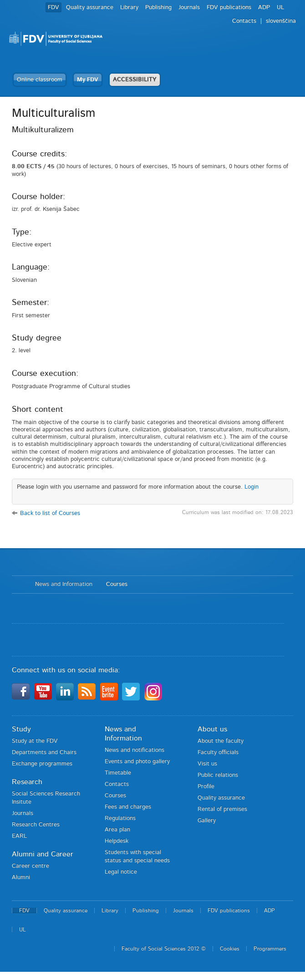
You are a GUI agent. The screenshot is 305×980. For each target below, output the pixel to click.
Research (27, 782)
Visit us (207, 764)
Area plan (117, 830)
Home (19, 585)
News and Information (64, 584)
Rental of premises (222, 809)
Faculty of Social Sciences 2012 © (164, 949)
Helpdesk (117, 841)
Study (21, 729)
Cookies (230, 949)
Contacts (244, 21)
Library (129, 7)
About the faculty (221, 741)
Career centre (30, 866)
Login (252, 487)
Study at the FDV (35, 741)
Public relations (218, 775)
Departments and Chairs (44, 752)
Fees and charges (128, 807)
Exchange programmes (42, 764)
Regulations (120, 818)
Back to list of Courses (50, 513)
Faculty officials (218, 752)
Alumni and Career (43, 854)
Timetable (118, 773)
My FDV (88, 80)
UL (280, 7)
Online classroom (40, 80)
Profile (206, 787)
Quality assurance (90, 7)
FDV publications (229, 7)
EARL (19, 836)
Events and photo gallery (137, 762)
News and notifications (135, 750)
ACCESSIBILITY (135, 80)
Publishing (158, 7)
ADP (264, 7)
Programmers (270, 949)
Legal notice (121, 872)
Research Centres (36, 825)
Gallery (207, 821)
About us (212, 729)
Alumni (21, 877)
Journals (189, 7)
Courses (117, 584)
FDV (53, 7)
